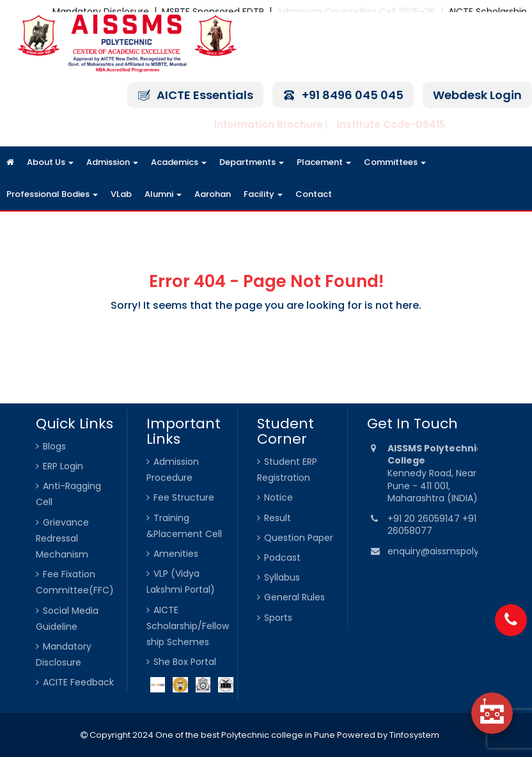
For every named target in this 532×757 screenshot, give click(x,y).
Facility (263, 194)
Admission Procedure (173, 470)
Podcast (282, 558)
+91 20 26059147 (425, 519)
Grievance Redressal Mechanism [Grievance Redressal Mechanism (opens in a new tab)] (62, 538)
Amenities (176, 554)
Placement (324, 162)
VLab (121, 194)
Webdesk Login (477, 95)
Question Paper (299, 538)
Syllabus (282, 577)
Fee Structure (184, 497)
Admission (112, 162)
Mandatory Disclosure (64, 654)
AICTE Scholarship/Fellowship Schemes (188, 626)
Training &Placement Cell (184, 526)
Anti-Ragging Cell (68, 494)
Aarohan (213, 194)
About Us (50, 162)
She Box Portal (185, 662)
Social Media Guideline (67, 619)
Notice (278, 497)
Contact (314, 194)
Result (278, 518)
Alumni (163, 194)
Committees (395, 162)
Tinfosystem (414, 735)
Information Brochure (269, 124)
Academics (179, 162)
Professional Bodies (52, 194)
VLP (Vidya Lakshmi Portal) (181, 581)
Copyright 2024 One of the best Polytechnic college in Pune (211, 735)
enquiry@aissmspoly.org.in (446, 551)
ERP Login (63, 466)
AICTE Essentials (205, 95)
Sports (278, 618)
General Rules (294, 597)
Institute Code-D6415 (391, 124)
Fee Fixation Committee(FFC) (75, 582)
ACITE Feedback (78, 682)
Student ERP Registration (287, 470)
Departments (252, 162)
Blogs (54, 446)
